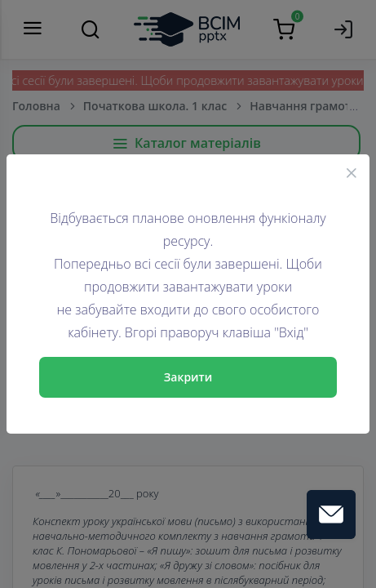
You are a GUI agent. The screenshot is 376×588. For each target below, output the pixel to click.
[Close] (352, 172)
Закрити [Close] (188, 377)
